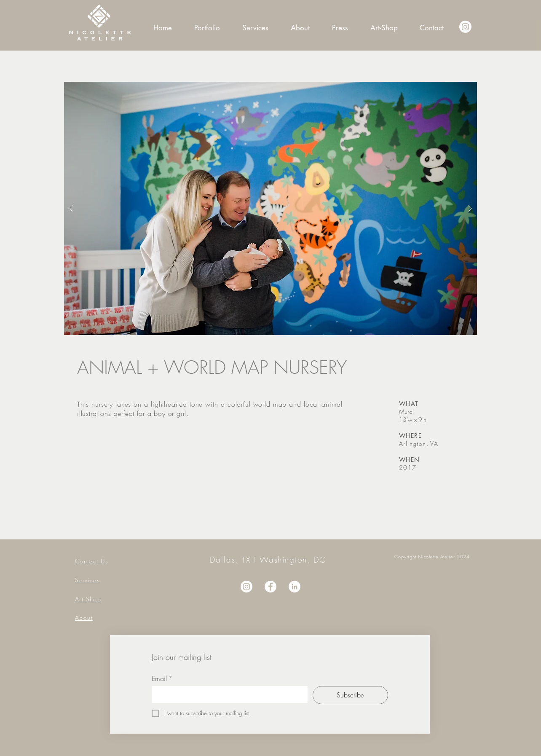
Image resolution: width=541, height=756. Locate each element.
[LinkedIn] (295, 587)
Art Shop (88, 599)
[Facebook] (270, 587)
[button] (270, 208)
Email (162, 678)
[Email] (227, 694)
